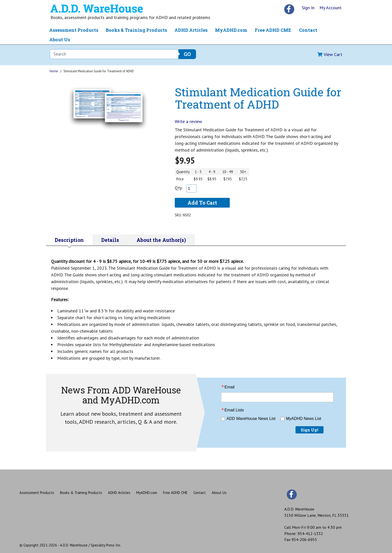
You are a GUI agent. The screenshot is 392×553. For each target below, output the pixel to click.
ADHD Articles (191, 30)
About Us (60, 40)
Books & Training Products (136, 30)
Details (110, 240)
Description (69, 240)
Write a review (188, 121)
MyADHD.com (231, 30)
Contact (308, 30)
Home (54, 71)
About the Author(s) (161, 240)
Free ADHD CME (273, 30)
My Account (330, 8)
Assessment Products (74, 30)
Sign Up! (309, 430)
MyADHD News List (303, 419)
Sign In (308, 8)
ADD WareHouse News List (251, 419)
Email (229, 387)
